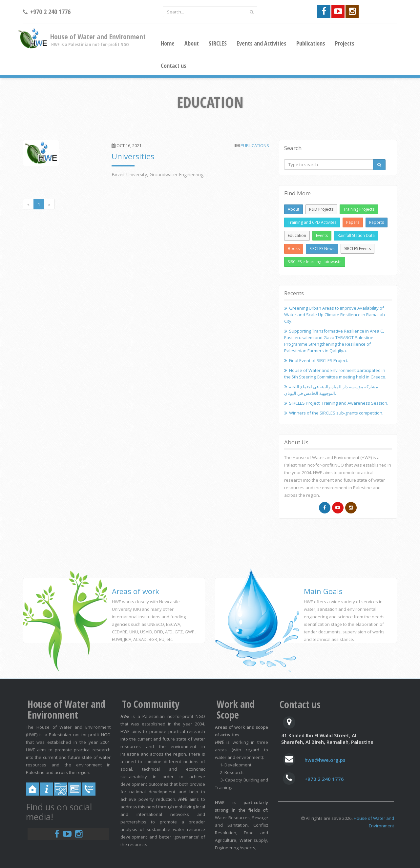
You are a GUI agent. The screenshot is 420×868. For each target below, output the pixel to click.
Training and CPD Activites (312, 222)
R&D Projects (321, 209)
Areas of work (136, 591)
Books (294, 249)
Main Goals (323, 591)
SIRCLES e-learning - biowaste (315, 262)
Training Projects (359, 209)
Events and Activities (262, 43)
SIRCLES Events (357, 249)
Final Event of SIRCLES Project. (319, 360)
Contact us (174, 66)
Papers (353, 222)
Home (168, 43)
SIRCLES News (322, 249)
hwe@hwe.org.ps (325, 760)
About (192, 43)
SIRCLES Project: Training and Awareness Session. (339, 403)
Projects (345, 43)
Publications (311, 43)
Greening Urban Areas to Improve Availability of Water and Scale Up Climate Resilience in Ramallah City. (335, 315)
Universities (133, 156)
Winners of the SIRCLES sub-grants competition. (336, 413)
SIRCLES (218, 43)
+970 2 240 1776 (324, 779)
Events (322, 235)
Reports (377, 222)
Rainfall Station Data (356, 235)
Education (297, 235)
